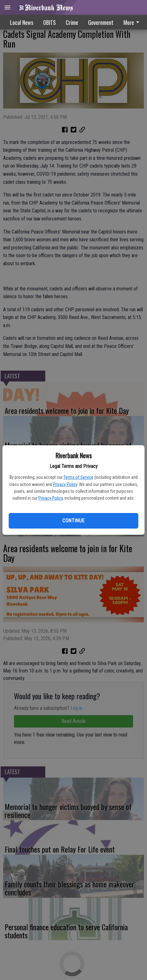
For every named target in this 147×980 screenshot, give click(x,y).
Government (101, 22)
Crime (72, 22)
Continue (73, 521)
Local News (22, 22)
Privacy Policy (65, 484)
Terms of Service (78, 477)
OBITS (49, 22)
